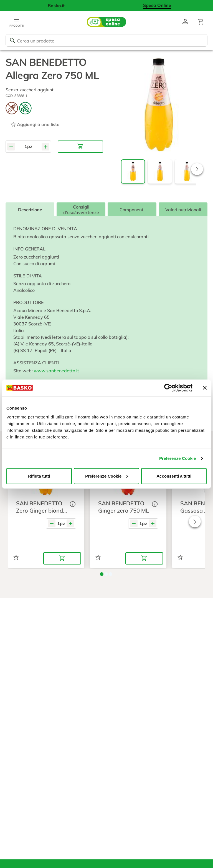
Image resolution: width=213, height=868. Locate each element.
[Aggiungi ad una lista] (35, 124)
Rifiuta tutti (39, 476)
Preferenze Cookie (178, 458)
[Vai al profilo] (185, 22)
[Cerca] (12, 41)
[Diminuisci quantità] (11, 146)
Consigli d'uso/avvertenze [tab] (81, 210)
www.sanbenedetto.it (56, 371)
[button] (197, 169)
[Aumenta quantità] (45, 146)
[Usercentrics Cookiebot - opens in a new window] (168, 388)
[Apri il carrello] (201, 22)
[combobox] (106, 40)
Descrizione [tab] (30, 210)
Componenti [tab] (132, 210)
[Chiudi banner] (205, 388)
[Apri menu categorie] (17, 22)
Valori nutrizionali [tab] (183, 210)
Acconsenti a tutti (174, 476)
